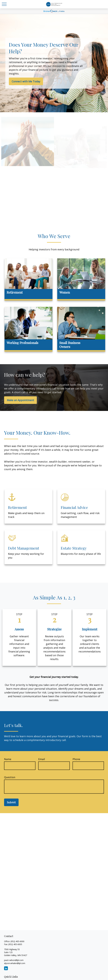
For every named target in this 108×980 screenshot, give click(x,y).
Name (8, 759)
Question (10, 777)
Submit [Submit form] (11, 802)
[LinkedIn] (6, 968)
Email (42, 759)
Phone (76, 759)
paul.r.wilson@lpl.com (14, 960)
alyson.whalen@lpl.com (15, 963)
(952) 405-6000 (17, 941)
